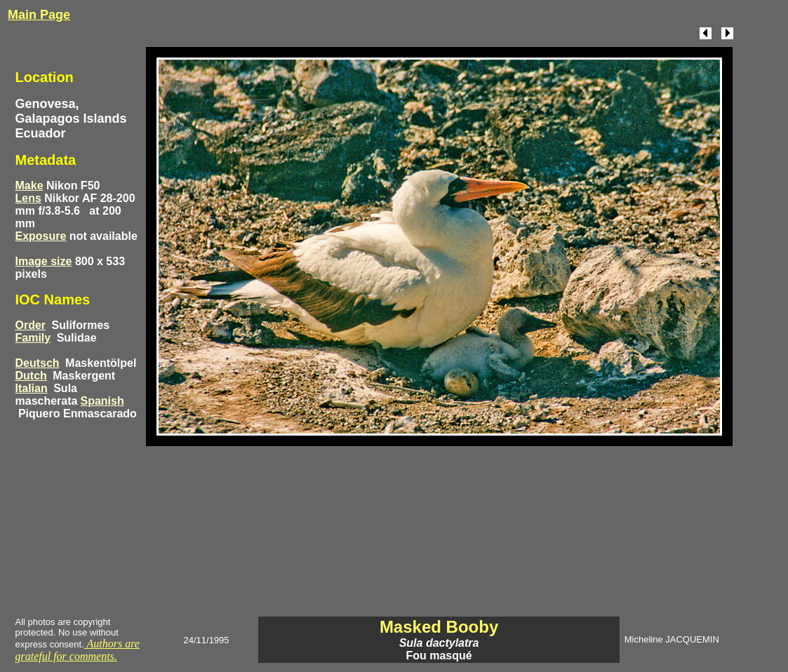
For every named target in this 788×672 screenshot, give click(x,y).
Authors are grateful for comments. (78, 650)
